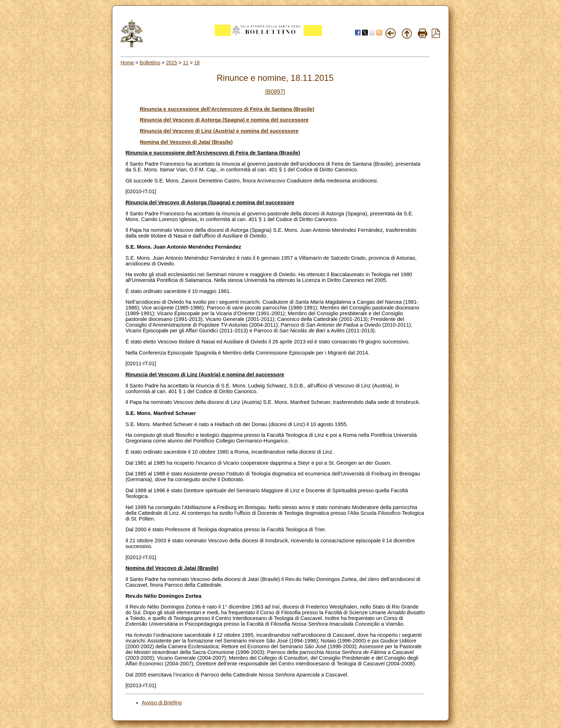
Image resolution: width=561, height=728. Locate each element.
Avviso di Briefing (162, 703)
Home (127, 63)
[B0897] (275, 92)
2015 (172, 63)
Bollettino (150, 63)
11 (186, 63)
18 (197, 63)
